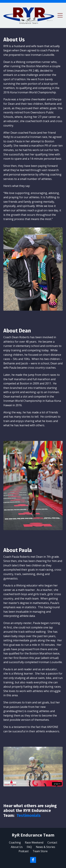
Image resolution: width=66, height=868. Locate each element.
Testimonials (29, 815)
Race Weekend (34, 842)
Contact (52, 842)
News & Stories (46, 847)
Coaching (15, 842)
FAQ (29, 847)
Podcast (24, 851)
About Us (17, 847)
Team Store (40, 851)
